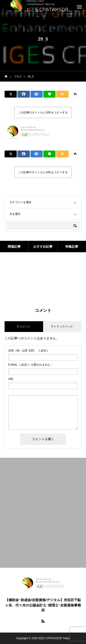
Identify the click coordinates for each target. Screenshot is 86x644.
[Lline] (49, 94)
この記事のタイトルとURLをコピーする (43, 112)
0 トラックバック (62, 326)
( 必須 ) (28, 351)
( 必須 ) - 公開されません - (30, 365)
